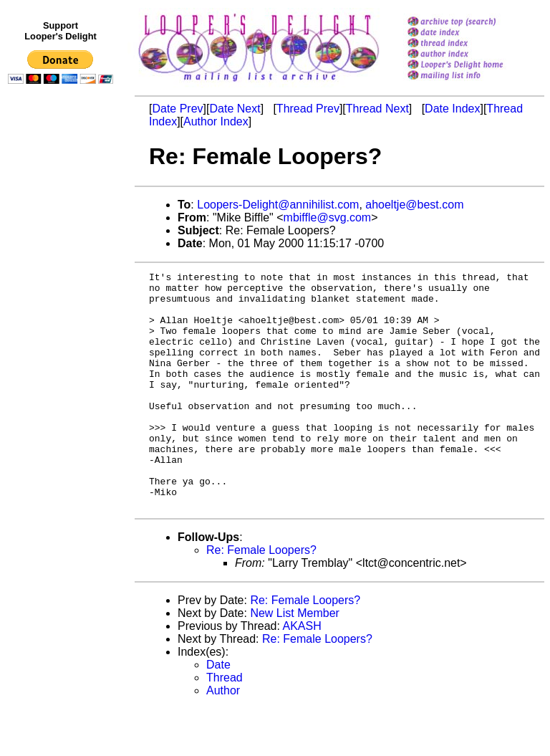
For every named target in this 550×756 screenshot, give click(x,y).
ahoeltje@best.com (414, 205)
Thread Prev (308, 109)
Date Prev (177, 109)
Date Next (235, 109)
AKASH (301, 673)
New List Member (294, 660)
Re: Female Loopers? (261, 597)
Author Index (216, 121)
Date (218, 712)
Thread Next (377, 109)
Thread (225, 725)
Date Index (452, 109)
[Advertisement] (63, 385)
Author (223, 738)
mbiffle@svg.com (328, 217)
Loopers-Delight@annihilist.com (278, 205)
